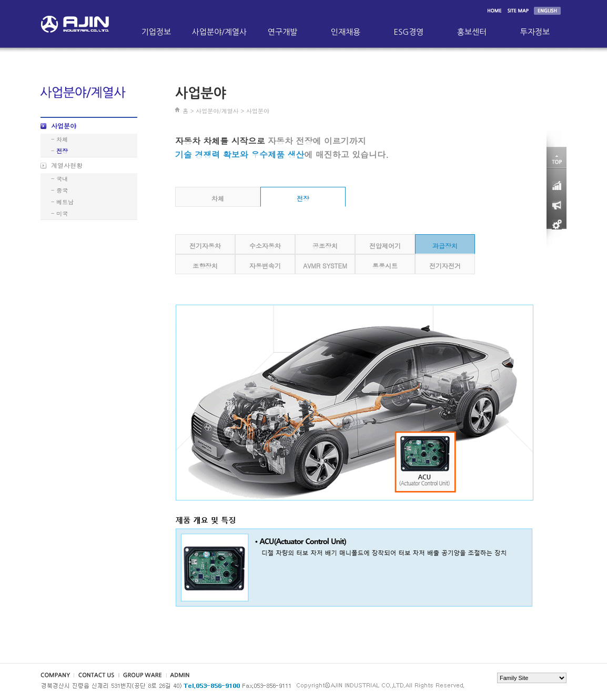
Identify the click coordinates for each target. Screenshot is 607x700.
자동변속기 (265, 266)
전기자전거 (445, 266)
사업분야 (64, 126)
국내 (62, 179)
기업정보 (156, 32)
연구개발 (282, 32)
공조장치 (325, 246)
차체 (62, 139)
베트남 (65, 202)
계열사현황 (67, 165)
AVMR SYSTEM (325, 266)
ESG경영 (409, 32)
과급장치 (445, 246)
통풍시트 (385, 266)
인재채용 (346, 32)
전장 (62, 151)
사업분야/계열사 (219, 32)
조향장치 (205, 266)
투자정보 (535, 32)
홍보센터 (472, 32)
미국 (62, 213)
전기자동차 (205, 246)
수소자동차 (265, 246)
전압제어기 (385, 246)
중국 (62, 190)
